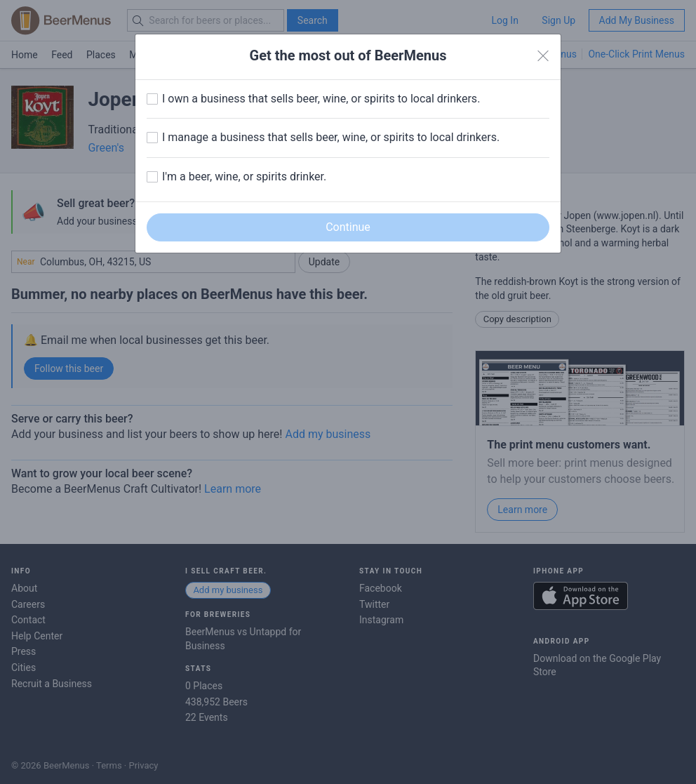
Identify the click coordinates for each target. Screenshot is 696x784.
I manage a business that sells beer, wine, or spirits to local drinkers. (331, 137)
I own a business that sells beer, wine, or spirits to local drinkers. (321, 99)
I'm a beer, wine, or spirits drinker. (244, 177)
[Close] (543, 56)
